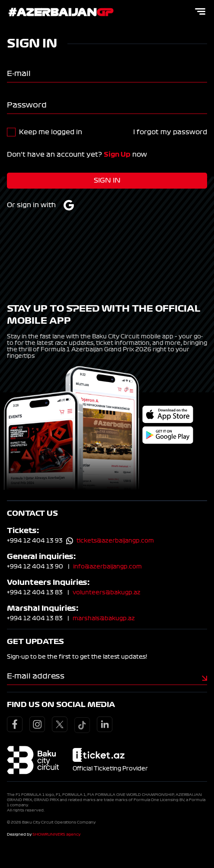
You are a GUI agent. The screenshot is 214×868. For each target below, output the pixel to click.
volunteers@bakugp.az (107, 593)
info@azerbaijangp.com (107, 567)
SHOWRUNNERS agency (56, 834)
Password (27, 105)
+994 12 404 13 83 (35, 593)
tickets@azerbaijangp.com (115, 541)
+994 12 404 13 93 (35, 541)
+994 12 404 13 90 (35, 567)
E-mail (19, 73)
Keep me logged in (51, 132)
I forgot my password (170, 132)
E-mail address (36, 676)
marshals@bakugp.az (104, 619)
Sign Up (117, 155)
